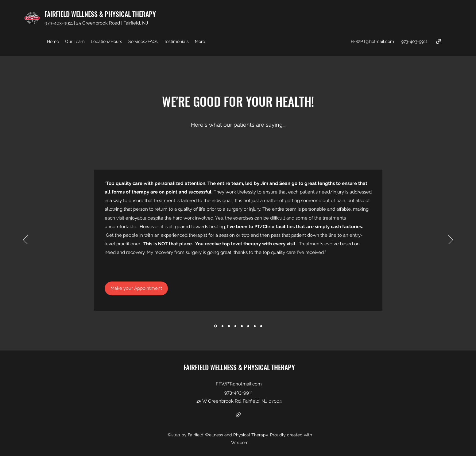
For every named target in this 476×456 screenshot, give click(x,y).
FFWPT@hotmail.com (372, 41)
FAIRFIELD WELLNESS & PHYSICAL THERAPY (100, 14)
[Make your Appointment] (136, 288)
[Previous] (25, 240)
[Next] (451, 240)
